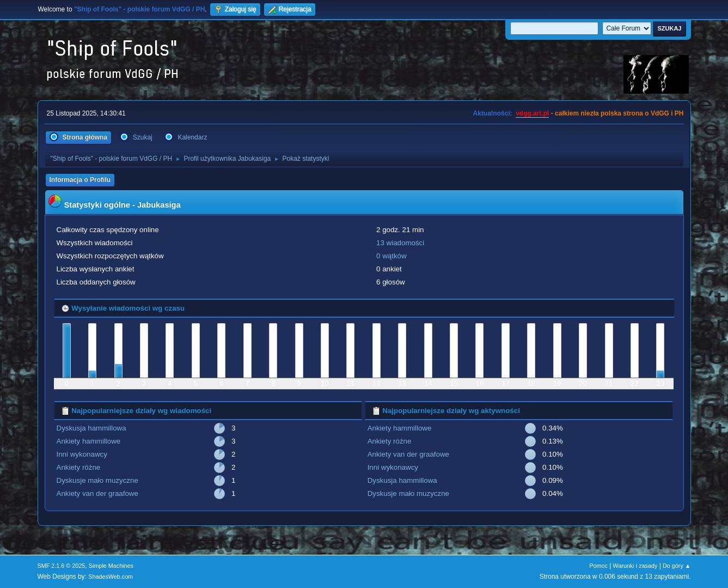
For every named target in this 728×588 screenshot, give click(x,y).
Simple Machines (111, 566)
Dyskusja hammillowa (91, 428)
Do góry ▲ (677, 566)
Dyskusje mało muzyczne (97, 480)
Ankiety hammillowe (89, 441)
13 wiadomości (400, 243)
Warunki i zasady (635, 566)
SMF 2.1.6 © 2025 (62, 566)
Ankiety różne (79, 467)
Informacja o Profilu (80, 180)
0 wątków (391, 256)
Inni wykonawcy (82, 454)
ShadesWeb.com (111, 577)
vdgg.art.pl (532, 113)
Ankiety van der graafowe (97, 493)
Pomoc (598, 566)
